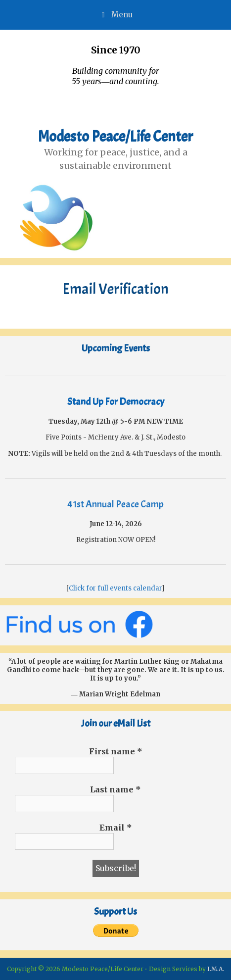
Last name (115, 789)
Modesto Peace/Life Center (115, 137)
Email (116, 828)
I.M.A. (216, 969)
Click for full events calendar (115, 588)
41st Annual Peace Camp (115, 504)
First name (116, 751)
